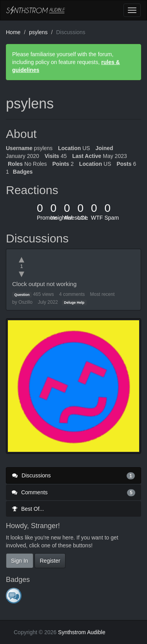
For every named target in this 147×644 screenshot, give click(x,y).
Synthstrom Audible (36, 10)
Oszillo (25, 302)
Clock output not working (44, 284)
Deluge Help (74, 303)
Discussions (73, 475)
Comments (73, 492)
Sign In (20, 561)
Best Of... (28, 509)
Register (50, 561)
